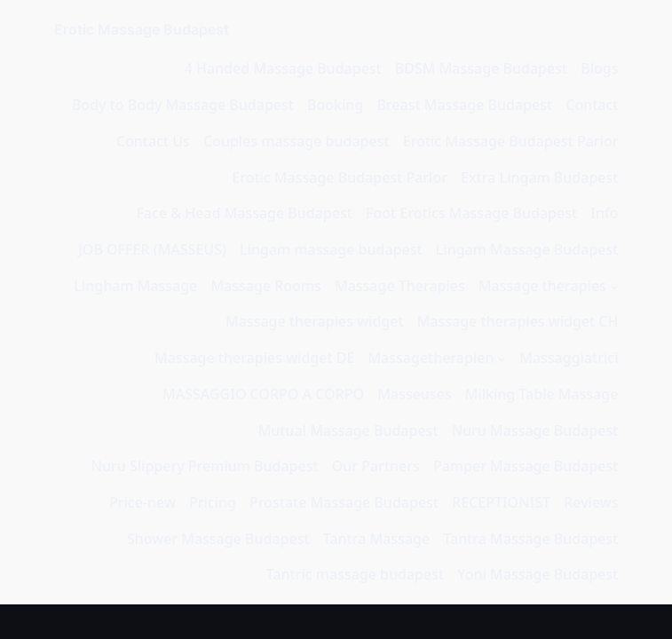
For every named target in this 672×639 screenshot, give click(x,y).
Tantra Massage (376, 539)
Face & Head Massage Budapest (244, 213)
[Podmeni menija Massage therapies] (614, 287)
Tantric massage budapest (355, 574)
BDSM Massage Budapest (481, 68)
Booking (335, 105)
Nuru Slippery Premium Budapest (205, 466)
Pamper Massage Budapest (526, 466)
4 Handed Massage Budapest (283, 68)
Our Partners (376, 466)
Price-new (142, 502)
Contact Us (153, 141)
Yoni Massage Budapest (538, 574)
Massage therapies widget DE (254, 358)
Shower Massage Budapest (218, 539)
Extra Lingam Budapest (539, 177)
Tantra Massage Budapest (530, 539)
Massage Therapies (400, 286)
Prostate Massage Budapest (344, 502)
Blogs (599, 68)
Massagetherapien (431, 358)
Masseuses (414, 394)
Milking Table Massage (542, 394)
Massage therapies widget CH (518, 321)
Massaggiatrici (569, 358)
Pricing (213, 502)
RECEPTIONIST (501, 502)
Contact (592, 105)
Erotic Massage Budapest (142, 29)
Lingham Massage (135, 286)
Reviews (591, 502)
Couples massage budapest (296, 141)
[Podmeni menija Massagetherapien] (502, 359)
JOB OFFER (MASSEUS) (152, 249)
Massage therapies (542, 286)
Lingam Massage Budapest (527, 249)
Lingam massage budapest (331, 249)
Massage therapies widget (315, 321)
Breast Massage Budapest (464, 105)
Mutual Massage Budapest (348, 430)
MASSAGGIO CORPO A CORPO (263, 394)
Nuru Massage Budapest (535, 430)
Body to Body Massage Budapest (183, 105)
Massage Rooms (265, 286)
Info (604, 213)
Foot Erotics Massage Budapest (471, 213)
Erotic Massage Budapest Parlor (511, 141)
